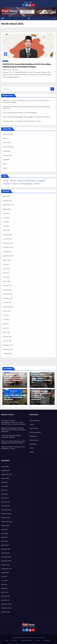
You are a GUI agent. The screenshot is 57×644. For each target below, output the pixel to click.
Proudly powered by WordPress (20, 638)
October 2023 (7, 201)
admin (16, 70)
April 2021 (6, 328)
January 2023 (7, 239)
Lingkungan (7, 151)
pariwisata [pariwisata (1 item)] (7, 184)
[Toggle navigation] (29, 18)
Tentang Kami (47, 640)
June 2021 (6, 320)
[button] (55, 18)
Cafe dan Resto (8, 134)
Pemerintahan (7, 155)
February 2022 (7, 286)
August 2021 (7, 311)
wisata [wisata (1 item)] (37, 184)
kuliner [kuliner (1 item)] (20, 181)
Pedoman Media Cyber (26, 640)
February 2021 (7, 337)
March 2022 (7, 281)
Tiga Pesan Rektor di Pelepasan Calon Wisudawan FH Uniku (22, 121)
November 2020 (8, 349)
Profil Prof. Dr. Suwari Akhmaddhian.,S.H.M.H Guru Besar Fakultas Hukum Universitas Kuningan (15, 378)
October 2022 (7, 252)
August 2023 (7, 209)
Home (7, 640)
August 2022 (7, 260)
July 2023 (6, 213)
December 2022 (8, 243)
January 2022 (7, 290)
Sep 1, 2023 (36, 402)
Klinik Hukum (7, 143)
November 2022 (8, 247)
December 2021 (8, 294)
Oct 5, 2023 (9, 402)
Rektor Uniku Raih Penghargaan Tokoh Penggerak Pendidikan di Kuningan (26, 117)
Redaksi (38, 640)
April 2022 (6, 277)
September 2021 (8, 307)
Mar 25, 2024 (8, 70)
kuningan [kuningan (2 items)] (41, 181)
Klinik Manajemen (9, 147)
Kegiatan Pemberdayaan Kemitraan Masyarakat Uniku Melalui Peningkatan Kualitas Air (42, 377)
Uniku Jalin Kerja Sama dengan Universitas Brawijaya (20, 113)
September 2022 (8, 256)
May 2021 (6, 324)
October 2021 (7, 303)
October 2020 (7, 354)
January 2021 (7, 341)
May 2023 (6, 222)
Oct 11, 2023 (36, 385)
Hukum (5, 138)
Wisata (5, 168)
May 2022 (6, 273)
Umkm (5, 164)
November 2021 (8, 298)
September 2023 (8, 205)
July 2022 (6, 264)
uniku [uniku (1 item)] (15, 184)
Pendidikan (5, 61)
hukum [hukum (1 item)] (13, 181)
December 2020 (8, 345)
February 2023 (7, 235)
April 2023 (6, 226)
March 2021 (6, 332)
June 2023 (6, 218)
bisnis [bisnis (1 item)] (6, 181)
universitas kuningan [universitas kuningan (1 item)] (26, 184)
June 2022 (6, 269)
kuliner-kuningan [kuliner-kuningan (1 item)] (30, 181)
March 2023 (7, 230)
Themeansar (42, 638)
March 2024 (7, 196)
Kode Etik (15, 640)
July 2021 (6, 315)
